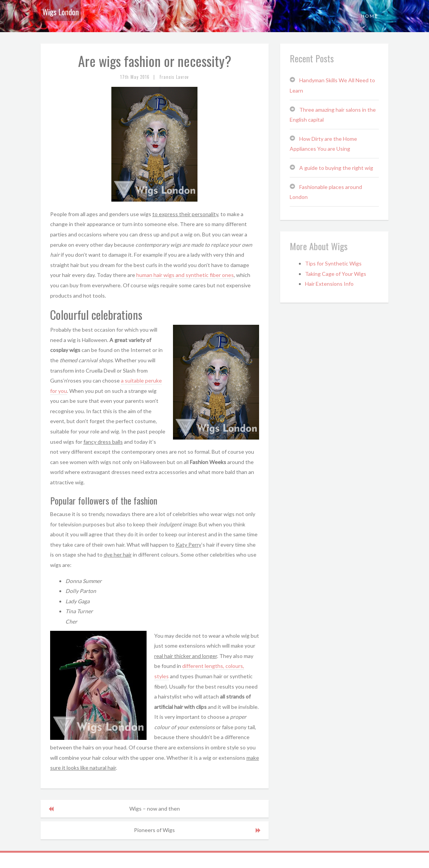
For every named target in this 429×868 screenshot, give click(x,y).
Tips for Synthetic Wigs (333, 263)
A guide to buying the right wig (336, 168)
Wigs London (61, 12)
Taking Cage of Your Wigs (336, 274)
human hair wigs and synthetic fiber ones (185, 275)
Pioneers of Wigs (154, 830)
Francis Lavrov (174, 77)
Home (369, 16)
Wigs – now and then (155, 809)
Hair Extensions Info (329, 284)
